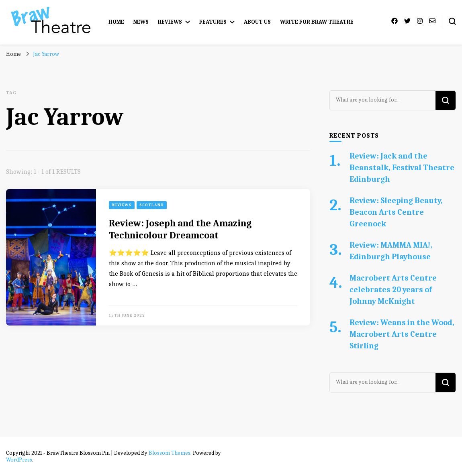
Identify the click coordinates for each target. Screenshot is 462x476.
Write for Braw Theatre (317, 22)
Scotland (152, 205)
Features (213, 22)
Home (116, 22)
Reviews (170, 22)
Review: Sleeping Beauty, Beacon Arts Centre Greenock (396, 212)
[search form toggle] (452, 21)
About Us (257, 22)
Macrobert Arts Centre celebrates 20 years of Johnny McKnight (393, 290)
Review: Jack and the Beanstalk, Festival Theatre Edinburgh (402, 168)
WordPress (19, 460)
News (141, 22)
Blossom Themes (170, 453)
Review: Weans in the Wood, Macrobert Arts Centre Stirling (402, 334)
